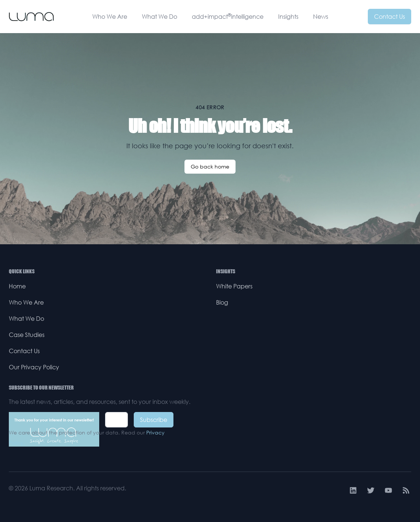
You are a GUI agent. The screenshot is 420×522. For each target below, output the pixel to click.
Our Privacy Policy (34, 367)
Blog (222, 302)
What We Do (159, 17)
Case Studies (27, 335)
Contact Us (390, 17)
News (321, 17)
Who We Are (110, 17)
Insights (288, 17)
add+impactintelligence (228, 16)
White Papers (234, 286)
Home (17, 286)
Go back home (210, 166)
